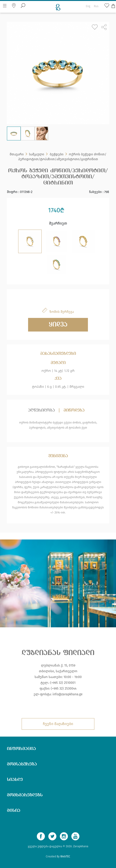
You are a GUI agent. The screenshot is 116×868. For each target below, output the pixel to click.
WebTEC (65, 856)
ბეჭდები (57, 155)
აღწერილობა (41, 410)
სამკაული (37, 155)
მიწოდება (74, 410)
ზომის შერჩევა (62, 312)
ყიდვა (58, 325)
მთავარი (17, 155)
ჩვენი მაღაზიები (58, 724)
